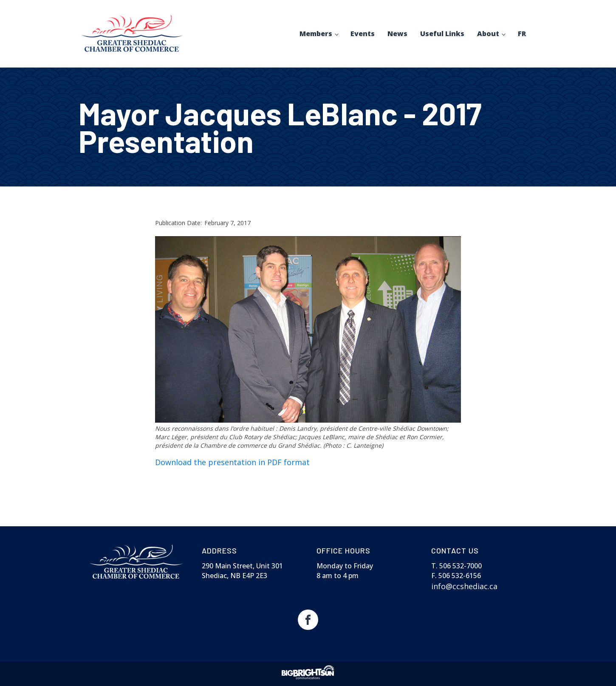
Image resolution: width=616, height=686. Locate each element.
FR (522, 34)
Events (363, 34)
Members (316, 34)
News (397, 34)
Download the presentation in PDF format (232, 462)
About (488, 34)
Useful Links (442, 34)
